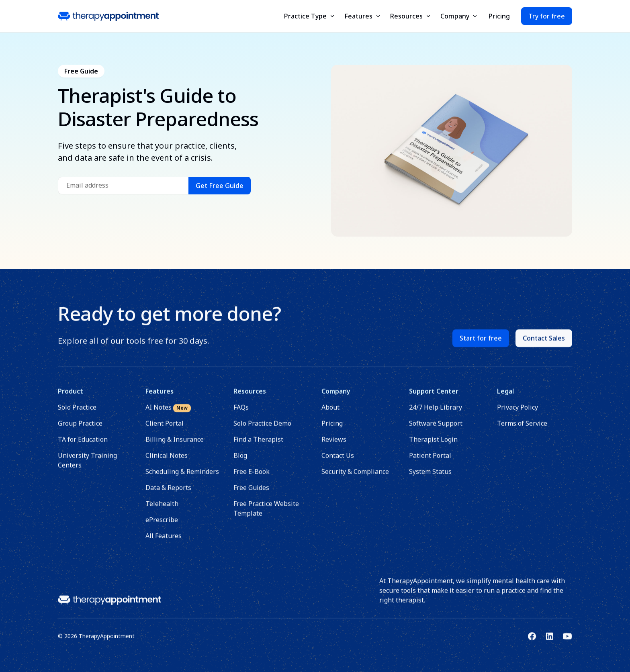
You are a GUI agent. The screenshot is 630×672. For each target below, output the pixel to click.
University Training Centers (87, 466)
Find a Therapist (258, 445)
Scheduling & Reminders (183, 477)
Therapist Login (434, 445)
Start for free (481, 343)
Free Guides (251, 493)
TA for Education (83, 445)
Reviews (334, 445)
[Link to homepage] (110, 605)
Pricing (499, 16)
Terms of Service (522, 429)
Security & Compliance (355, 477)
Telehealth (162, 509)
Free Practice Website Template (266, 514)
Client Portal (165, 429)
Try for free (547, 16)
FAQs (241, 413)
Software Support (436, 429)
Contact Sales (544, 343)
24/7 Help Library (436, 413)
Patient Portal (431, 461)
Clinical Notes (167, 461)
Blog (240, 461)
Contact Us (338, 461)
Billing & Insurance (175, 445)
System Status (431, 477)
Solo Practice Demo (262, 429)
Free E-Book (252, 477)
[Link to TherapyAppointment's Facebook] (532, 641)
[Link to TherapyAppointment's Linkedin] (550, 641)
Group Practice (80, 429)
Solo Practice (77, 413)
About (330, 413)
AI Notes (169, 413)
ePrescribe (162, 525)
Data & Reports (169, 493)
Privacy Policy (517, 413)
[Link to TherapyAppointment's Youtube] (567, 641)
